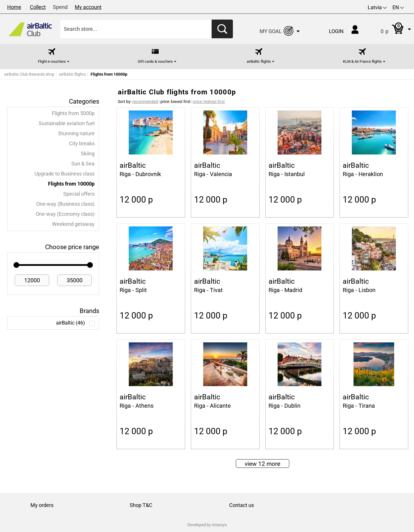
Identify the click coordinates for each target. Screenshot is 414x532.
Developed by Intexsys (207, 525)
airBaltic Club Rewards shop (29, 74)
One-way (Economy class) (65, 214)
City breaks (82, 144)
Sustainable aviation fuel (67, 123)
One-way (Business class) (65, 204)
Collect (38, 7)
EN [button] (398, 7)
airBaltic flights (72, 74)
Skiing (88, 154)
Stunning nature (76, 134)
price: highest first (209, 102)
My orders (42, 505)
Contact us (241, 505)
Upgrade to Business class (65, 174)
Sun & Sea (83, 164)
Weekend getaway (73, 224)
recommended (145, 102)
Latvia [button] (377, 7)
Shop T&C (141, 505)
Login (336, 31)
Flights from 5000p (73, 113)
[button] (390, 29)
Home (14, 7)
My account (88, 7)
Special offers (79, 194)
